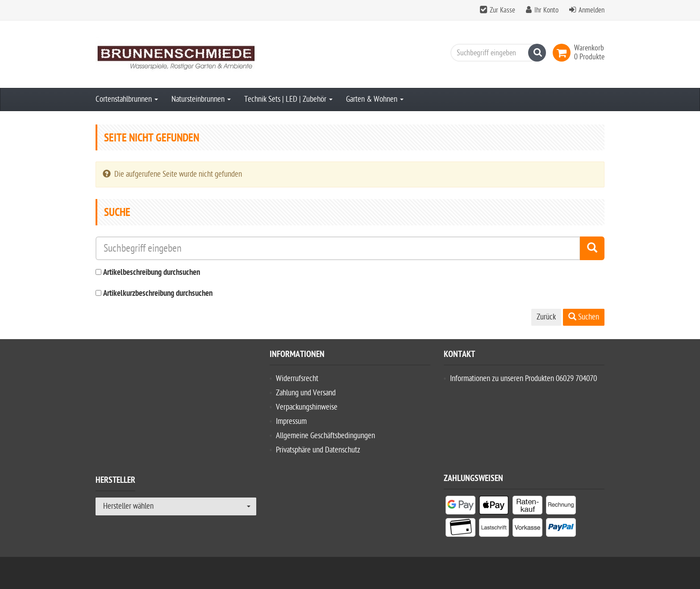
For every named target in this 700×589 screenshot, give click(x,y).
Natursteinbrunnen (201, 99)
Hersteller (115, 481)
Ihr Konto (546, 10)
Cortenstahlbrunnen (127, 99)
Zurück (546, 317)
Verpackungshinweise (307, 407)
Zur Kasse (502, 10)
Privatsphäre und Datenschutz (318, 450)
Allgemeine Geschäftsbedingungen (325, 436)
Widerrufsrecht (297, 379)
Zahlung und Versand (306, 393)
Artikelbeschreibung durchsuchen (152, 273)
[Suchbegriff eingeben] (496, 53)
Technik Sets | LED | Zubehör (288, 99)
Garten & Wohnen (375, 99)
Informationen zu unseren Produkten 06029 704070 (523, 379)
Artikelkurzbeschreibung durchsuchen (158, 294)
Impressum (291, 421)
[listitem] (460, 507)
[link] (563, 53)
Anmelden (592, 10)
